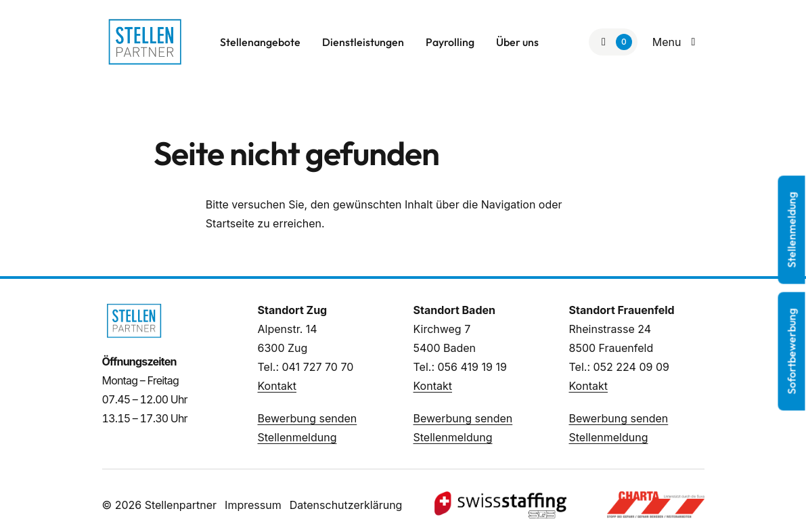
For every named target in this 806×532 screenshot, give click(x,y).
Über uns (517, 42)
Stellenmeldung (297, 437)
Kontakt (277, 386)
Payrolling (450, 42)
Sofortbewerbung (792, 352)
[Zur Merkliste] (613, 42)
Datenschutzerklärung (346, 505)
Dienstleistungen (363, 42)
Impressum (253, 505)
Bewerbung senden (308, 418)
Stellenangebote (260, 42)
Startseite (230, 223)
